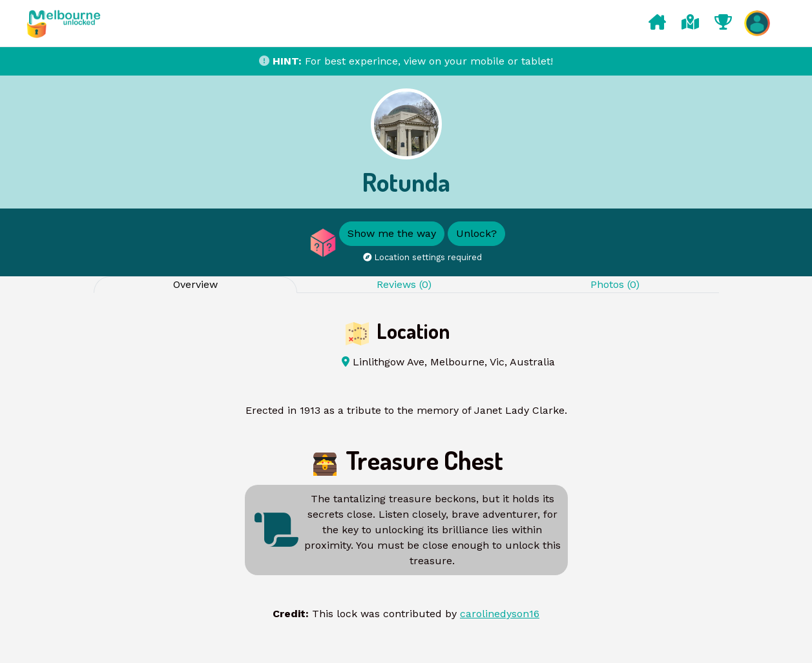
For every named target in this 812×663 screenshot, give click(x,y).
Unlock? (476, 233)
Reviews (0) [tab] (404, 284)
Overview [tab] (195, 284)
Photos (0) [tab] (615, 284)
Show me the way (392, 233)
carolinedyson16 (500, 614)
